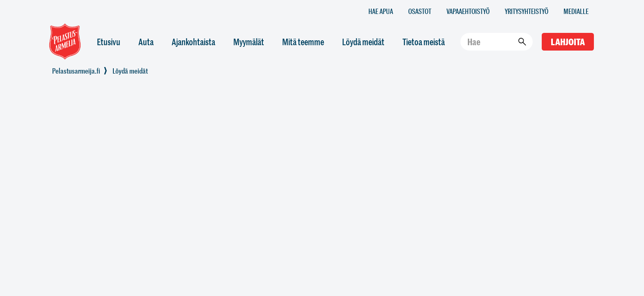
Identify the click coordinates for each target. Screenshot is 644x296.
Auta (146, 42)
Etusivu (109, 42)
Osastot (420, 11)
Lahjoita (568, 42)
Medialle (576, 11)
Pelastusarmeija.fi (76, 71)
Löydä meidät (363, 42)
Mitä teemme (303, 42)
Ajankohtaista (193, 42)
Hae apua (381, 11)
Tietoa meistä (424, 42)
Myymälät (249, 42)
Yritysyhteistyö (527, 11)
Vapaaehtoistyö (468, 11)
